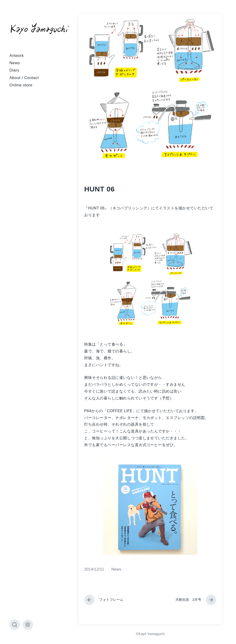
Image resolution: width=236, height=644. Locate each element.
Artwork (17, 56)
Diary (14, 70)
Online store (21, 85)
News (15, 63)
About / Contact (24, 78)
